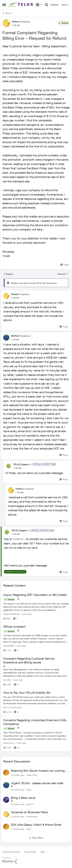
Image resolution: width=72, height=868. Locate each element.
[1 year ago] (26, 614)
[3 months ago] (18, 775)
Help (43, 852)
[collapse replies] (36, 292)
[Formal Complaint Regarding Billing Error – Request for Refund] (15, 298)
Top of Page (30, 852)
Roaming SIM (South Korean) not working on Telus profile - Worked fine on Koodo (40, 771)
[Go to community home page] (21, 5)
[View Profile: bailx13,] (6, 800)
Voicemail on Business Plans (29, 812)
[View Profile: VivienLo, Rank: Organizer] (6, 23)
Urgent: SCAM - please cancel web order (37, 783)
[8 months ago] (15, 707)
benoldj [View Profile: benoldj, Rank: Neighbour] (7, 680)
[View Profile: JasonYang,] (6, 773)
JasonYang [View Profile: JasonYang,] (32, 775)
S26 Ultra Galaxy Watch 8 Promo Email (36, 825)
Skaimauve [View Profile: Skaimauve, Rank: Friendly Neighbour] (9, 743)
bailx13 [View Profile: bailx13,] (30, 804)
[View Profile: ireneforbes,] (6, 814)
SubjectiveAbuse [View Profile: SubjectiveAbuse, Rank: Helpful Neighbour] (11, 614)
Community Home (11, 852)
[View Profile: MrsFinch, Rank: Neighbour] (6, 338)
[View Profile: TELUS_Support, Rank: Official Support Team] (9, 466)
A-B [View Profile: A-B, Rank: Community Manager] (5, 707)
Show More (36, 838)
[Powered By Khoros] (36, 861)
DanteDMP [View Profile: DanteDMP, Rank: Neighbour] (8, 646)
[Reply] (65, 265)
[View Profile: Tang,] (6, 785)
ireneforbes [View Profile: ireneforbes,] (32, 817)
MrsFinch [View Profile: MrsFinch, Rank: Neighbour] (15, 336)
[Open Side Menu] (4, 5)
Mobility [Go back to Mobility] (7, 13)
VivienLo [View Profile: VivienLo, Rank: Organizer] (16, 22)
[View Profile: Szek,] (6, 827)
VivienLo (18, 539)
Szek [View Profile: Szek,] (29, 829)
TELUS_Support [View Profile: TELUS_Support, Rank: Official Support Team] (21, 464)
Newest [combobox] (63, 274)
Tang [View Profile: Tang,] (29, 790)
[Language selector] (39, 5)
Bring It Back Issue (23, 798)
